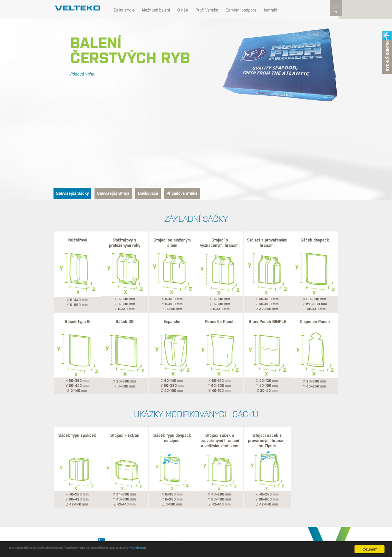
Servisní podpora (245, 10)
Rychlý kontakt (388, 56)
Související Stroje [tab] (123, 194)
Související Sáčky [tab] (76, 194)
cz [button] (336, 11)
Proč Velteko (211, 10)
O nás (186, 10)
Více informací (199, 549)
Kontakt (274, 10)
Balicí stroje (128, 10)
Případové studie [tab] (203, 194)
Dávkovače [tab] (163, 194)
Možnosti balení (160, 10)
